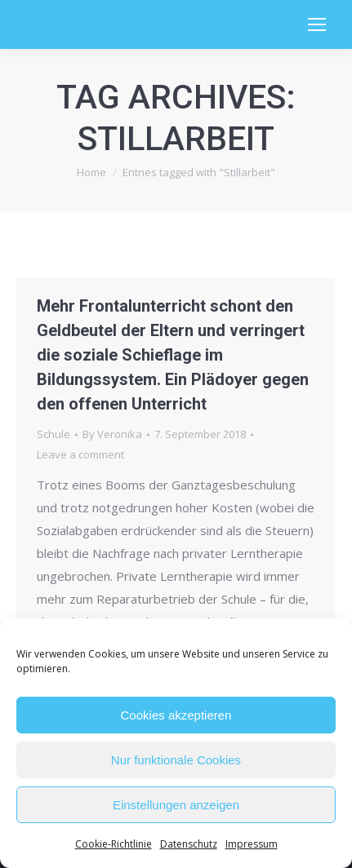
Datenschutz (189, 844)
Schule (53, 434)
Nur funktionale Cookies (176, 760)
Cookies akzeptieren (176, 715)
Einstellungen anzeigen (176, 805)
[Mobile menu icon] (317, 24)
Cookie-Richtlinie (114, 844)
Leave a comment (80, 454)
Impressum (252, 844)
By (112, 434)
